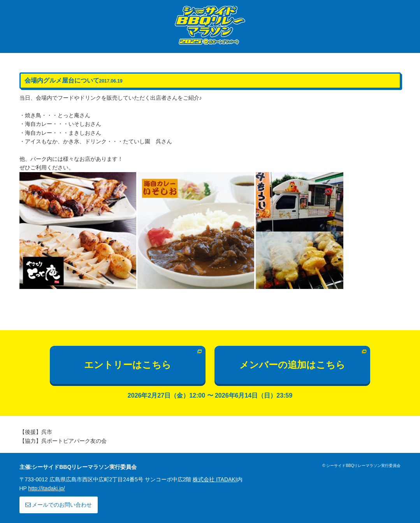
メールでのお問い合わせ (59, 505)
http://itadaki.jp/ (47, 488)
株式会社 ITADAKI (215, 479)
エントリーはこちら (128, 365)
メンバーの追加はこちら (292, 365)
